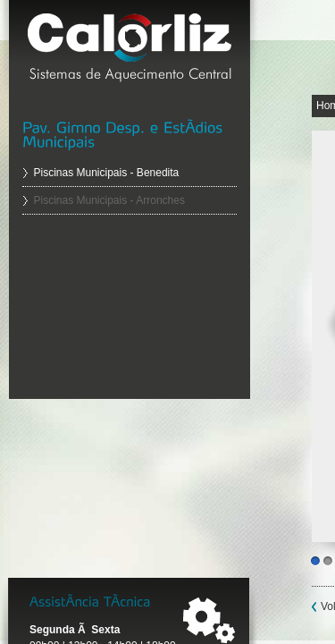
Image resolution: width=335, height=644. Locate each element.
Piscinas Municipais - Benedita (107, 173)
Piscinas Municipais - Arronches (109, 200)
